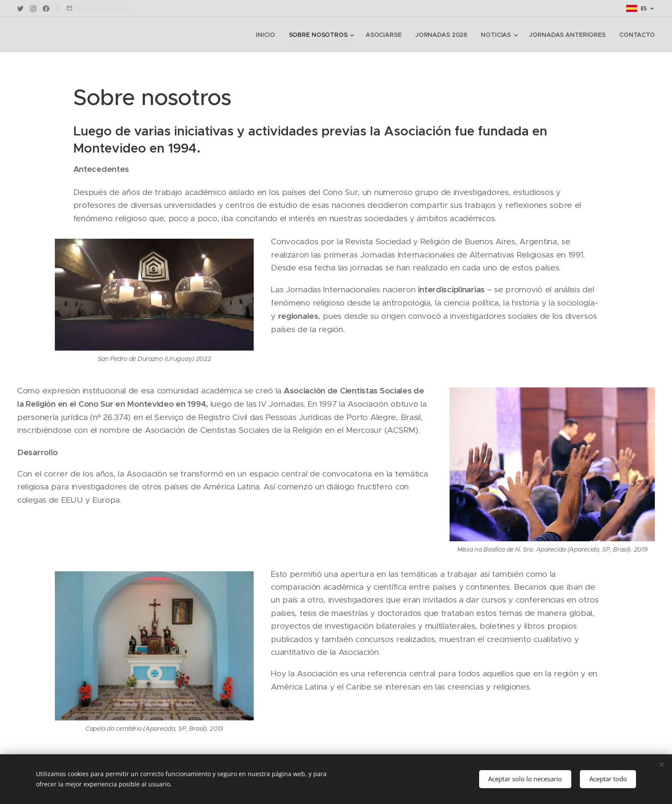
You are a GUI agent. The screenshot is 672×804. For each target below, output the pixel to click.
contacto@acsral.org (102, 8)
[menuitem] (268, 35)
